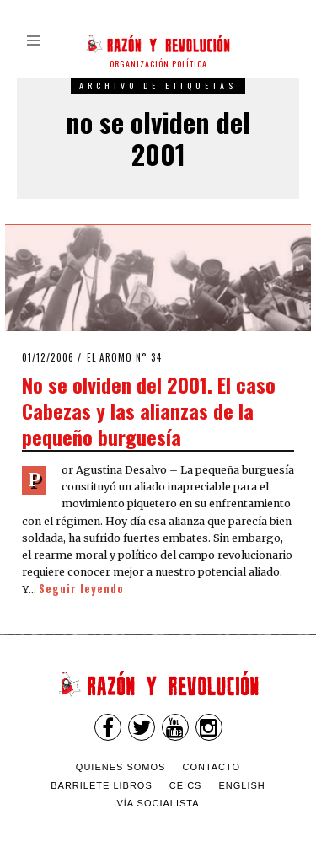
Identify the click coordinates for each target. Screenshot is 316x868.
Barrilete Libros (102, 785)
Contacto (211, 767)
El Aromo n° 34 (124, 357)
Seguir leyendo (81, 589)
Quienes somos (121, 767)
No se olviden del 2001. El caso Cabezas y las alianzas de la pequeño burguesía (149, 410)
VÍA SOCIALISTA (158, 803)
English (242, 785)
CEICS (186, 785)
